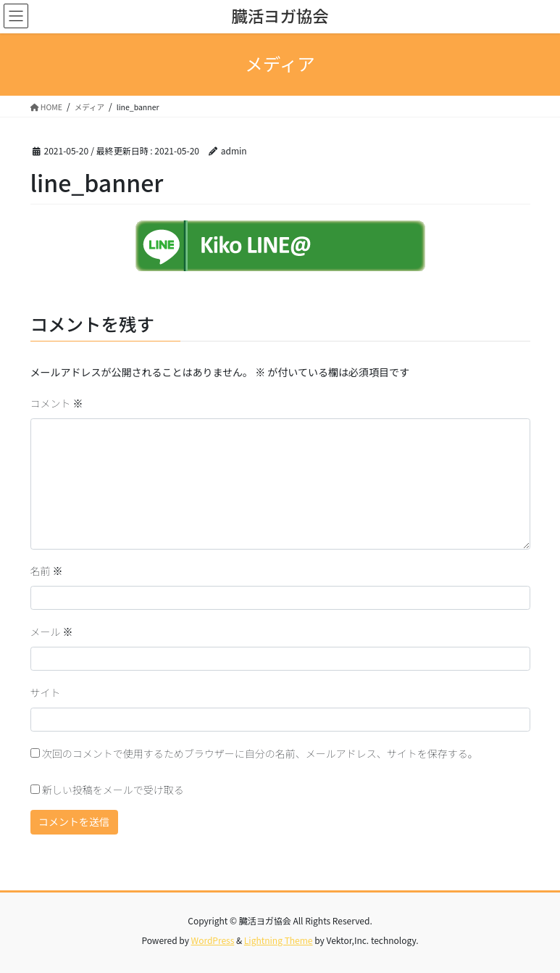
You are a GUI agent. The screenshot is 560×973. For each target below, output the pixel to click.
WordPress (213, 940)
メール (52, 632)
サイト (46, 692)
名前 (47, 571)
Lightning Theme (279, 940)
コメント (57, 403)
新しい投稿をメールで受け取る (113, 790)
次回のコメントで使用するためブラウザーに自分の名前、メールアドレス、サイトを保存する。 (260, 753)
